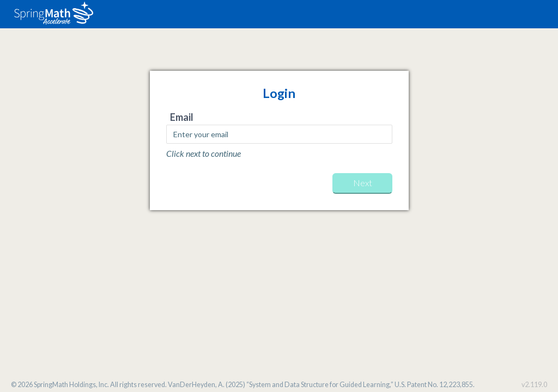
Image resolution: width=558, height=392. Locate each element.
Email (182, 117)
